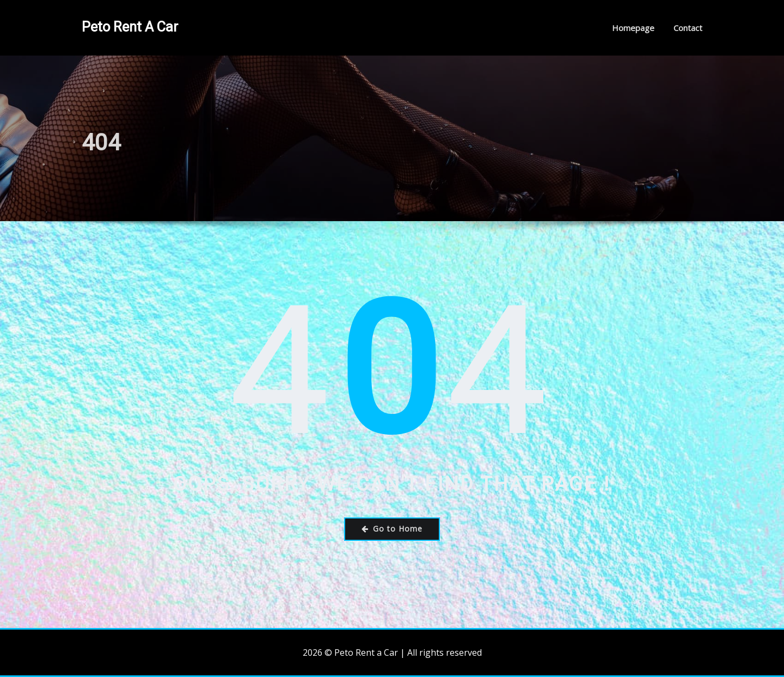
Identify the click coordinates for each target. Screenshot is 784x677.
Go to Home (392, 529)
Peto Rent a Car (130, 27)
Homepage (633, 28)
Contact (688, 28)
